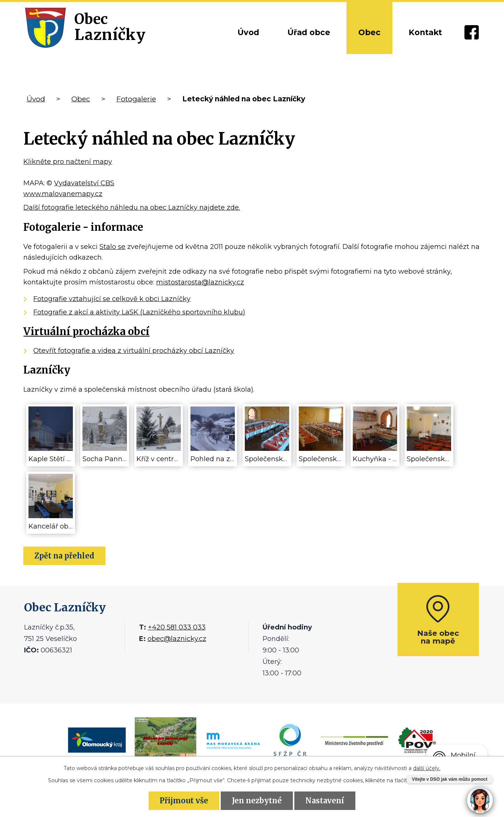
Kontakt (425, 32)
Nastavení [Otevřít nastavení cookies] (325, 801)
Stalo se (112, 247)
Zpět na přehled (64, 556)
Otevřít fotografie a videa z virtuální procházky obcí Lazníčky (134, 351)
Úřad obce (309, 32)
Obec (369, 32)
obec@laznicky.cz (177, 639)
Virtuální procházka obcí (86, 331)
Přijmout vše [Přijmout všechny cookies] (184, 801)
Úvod (248, 32)
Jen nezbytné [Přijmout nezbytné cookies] (257, 801)
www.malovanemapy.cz (63, 194)
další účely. (427, 768)
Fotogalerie (136, 99)
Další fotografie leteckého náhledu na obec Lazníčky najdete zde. (132, 207)
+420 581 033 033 (177, 627)
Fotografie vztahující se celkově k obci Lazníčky (112, 299)
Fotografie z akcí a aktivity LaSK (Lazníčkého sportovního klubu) (139, 312)
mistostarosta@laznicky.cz (200, 282)
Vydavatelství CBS (84, 183)
